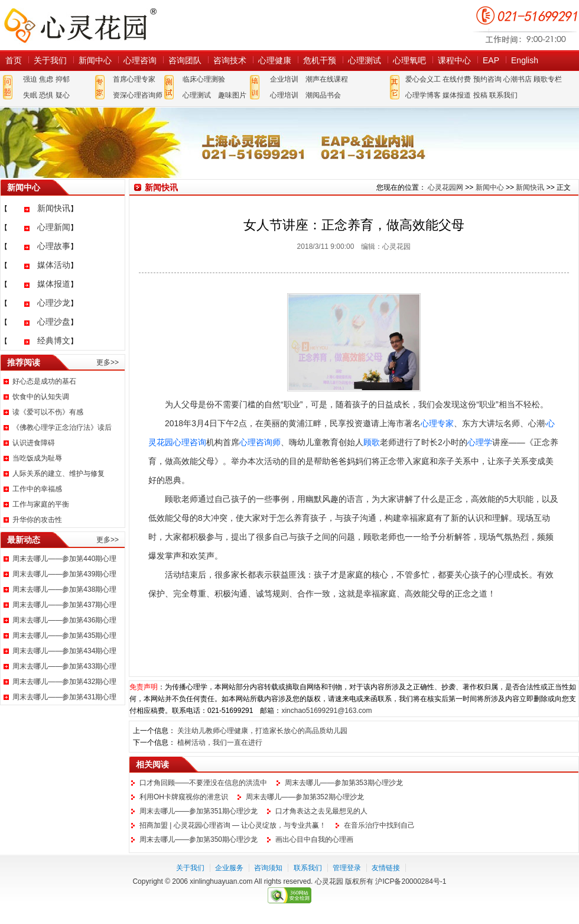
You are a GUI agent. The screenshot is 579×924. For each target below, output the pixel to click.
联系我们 (503, 95)
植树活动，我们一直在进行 (220, 743)
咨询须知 (268, 868)
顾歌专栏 (548, 79)
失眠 (30, 95)
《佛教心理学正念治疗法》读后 (62, 427)
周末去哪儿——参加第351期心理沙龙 (199, 811)
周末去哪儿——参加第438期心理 (64, 589)
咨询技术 (230, 60)
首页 (14, 60)
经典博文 (54, 341)
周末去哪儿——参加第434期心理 (64, 651)
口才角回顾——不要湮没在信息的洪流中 (203, 783)
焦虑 (46, 79)
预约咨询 (487, 79)
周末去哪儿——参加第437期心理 (64, 605)
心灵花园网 (80, 25)
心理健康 (275, 60)
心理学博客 (423, 95)
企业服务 (229, 868)
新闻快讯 (54, 208)
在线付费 (457, 79)
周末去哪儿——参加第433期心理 (64, 666)
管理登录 (347, 868)
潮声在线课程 (327, 79)
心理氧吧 (409, 60)
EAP (491, 60)
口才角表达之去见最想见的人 (321, 811)
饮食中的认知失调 (41, 397)
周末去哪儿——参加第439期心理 (64, 574)
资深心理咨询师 (138, 95)
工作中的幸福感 (37, 489)
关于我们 (50, 60)
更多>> (108, 362)
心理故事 (54, 246)
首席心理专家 (134, 79)
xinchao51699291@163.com (326, 711)
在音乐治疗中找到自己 (379, 825)
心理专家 (437, 423)
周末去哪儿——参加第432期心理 (64, 682)
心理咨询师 (260, 442)
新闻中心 (95, 60)
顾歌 (372, 442)
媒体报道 (457, 95)
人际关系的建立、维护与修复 (58, 474)
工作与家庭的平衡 (41, 504)
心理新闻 (54, 227)
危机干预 (320, 60)
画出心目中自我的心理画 (314, 839)
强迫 (30, 79)
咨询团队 (185, 60)
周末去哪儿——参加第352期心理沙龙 (305, 797)
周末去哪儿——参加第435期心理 (64, 636)
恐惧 (46, 95)
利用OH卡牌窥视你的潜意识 (184, 797)
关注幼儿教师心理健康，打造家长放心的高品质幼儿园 (262, 731)
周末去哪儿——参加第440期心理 (64, 559)
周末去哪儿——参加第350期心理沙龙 (199, 839)
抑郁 (63, 79)
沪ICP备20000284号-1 (411, 881)
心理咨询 (140, 60)
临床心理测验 (204, 79)
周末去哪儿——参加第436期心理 (64, 620)
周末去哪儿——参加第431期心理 (64, 697)
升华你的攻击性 (37, 520)
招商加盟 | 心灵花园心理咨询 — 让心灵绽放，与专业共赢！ (233, 825)
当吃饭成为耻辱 (37, 458)
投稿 (480, 95)
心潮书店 (518, 79)
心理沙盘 (54, 322)
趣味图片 (232, 95)
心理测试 (365, 60)
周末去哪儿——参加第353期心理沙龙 (344, 783)
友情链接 (386, 868)
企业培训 (284, 79)
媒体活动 (54, 265)
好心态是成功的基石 (44, 381)
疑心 (63, 95)
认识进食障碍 (34, 443)
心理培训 (284, 95)
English (525, 60)
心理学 (480, 442)
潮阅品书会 (323, 95)
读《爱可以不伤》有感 (48, 412)
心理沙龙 (54, 303)
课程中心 (454, 60)
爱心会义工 (423, 79)
